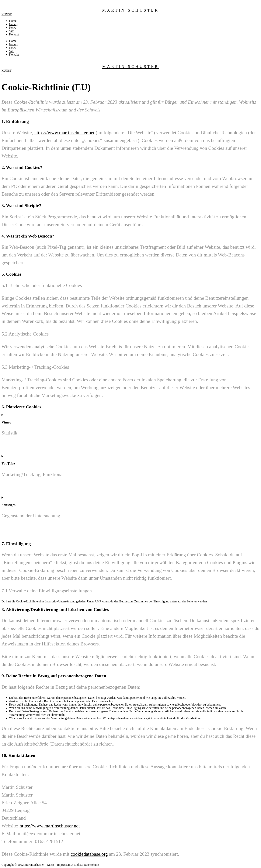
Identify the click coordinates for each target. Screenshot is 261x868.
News (12, 28)
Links (77, 865)
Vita (12, 31)
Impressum (64, 865)
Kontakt (14, 34)
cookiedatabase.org (89, 854)
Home (13, 21)
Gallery (14, 24)
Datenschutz (91, 865)
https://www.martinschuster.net (64, 133)
